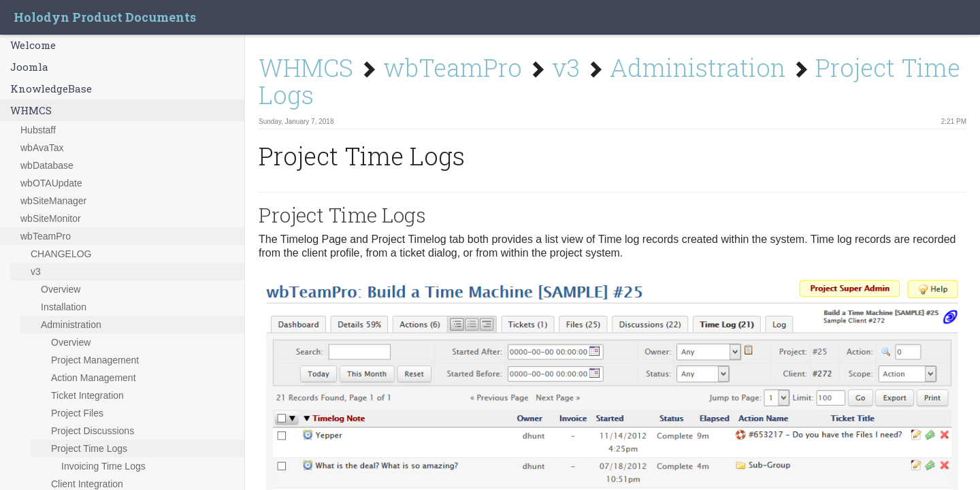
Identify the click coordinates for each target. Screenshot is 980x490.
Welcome (33, 45)
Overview (61, 289)
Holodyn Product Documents (105, 17)
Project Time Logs (89, 448)
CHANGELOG (61, 254)
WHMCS (31, 110)
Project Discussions (93, 431)
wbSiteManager (53, 201)
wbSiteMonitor (51, 218)
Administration (71, 325)
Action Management (94, 378)
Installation (64, 307)
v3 (36, 272)
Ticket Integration (87, 395)
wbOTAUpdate (51, 183)
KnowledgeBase (51, 88)
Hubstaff (38, 130)
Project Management (95, 360)
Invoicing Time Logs (103, 466)
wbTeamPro (46, 236)
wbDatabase (47, 165)
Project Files (77, 413)
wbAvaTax (42, 148)
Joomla (29, 67)
